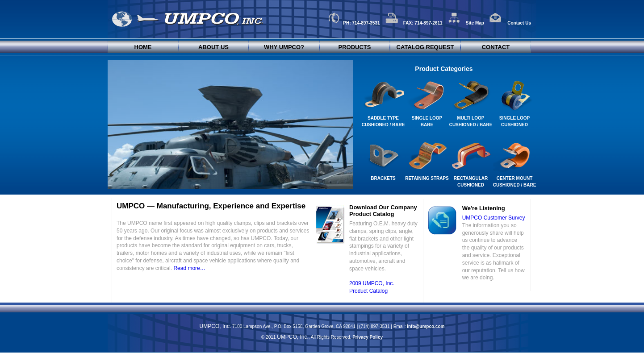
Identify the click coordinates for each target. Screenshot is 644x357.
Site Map (466, 23)
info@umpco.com (426, 326)
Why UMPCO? (284, 47)
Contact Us (510, 23)
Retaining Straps (427, 178)
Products (355, 47)
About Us (213, 47)
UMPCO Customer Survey (494, 218)
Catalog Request (425, 47)
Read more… (189, 268)
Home (143, 47)
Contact (496, 47)
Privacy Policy (368, 337)
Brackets (383, 178)
